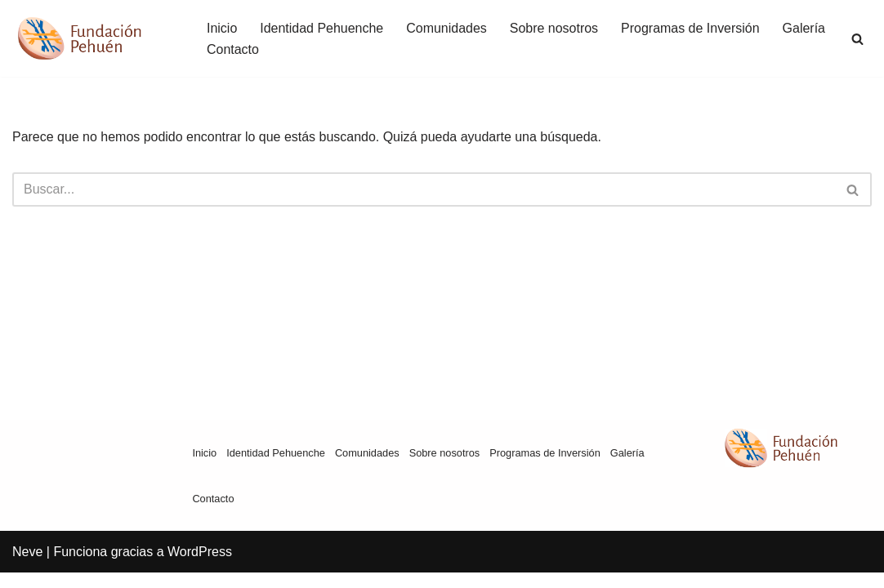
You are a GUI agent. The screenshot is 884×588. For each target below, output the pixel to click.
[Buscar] (857, 39)
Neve (27, 567)
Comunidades (447, 28)
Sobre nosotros (554, 28)
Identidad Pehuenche (321, 28)
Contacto (233, 49)
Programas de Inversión (691, 28)
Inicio (222, 28)
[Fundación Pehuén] (96, 38)
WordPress (200, 567)
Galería (805, 28)
